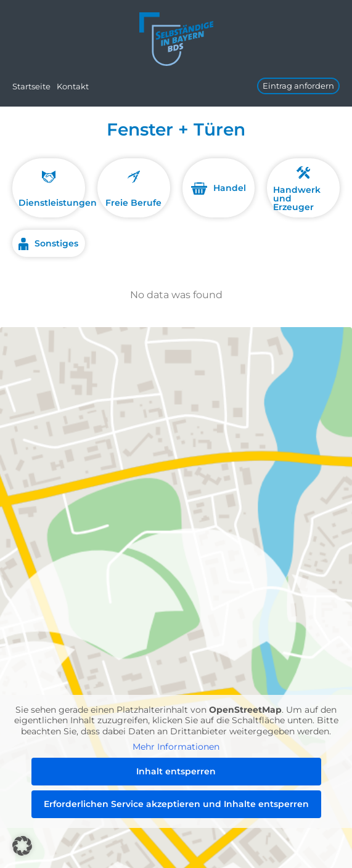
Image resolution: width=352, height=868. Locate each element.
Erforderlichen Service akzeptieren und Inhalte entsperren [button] (176, 803)
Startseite (31, 86)
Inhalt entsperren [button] (176, 771)
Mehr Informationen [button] (176, 747)
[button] (22, 846)
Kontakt (73, 86)
